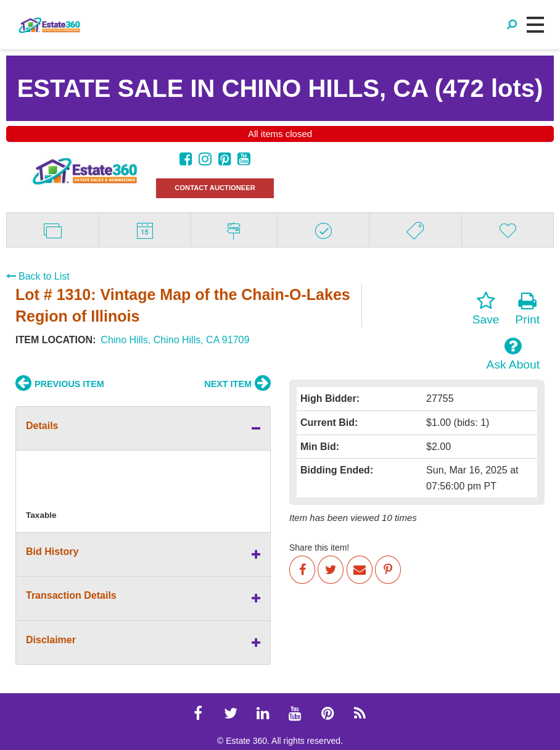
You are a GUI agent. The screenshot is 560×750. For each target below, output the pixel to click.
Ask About (513, 354)
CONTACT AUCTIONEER (215, 188)
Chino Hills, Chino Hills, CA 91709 (175, 340)
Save (486, 309)
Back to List (38, 276)
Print (528, 309)
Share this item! (319, 548)
